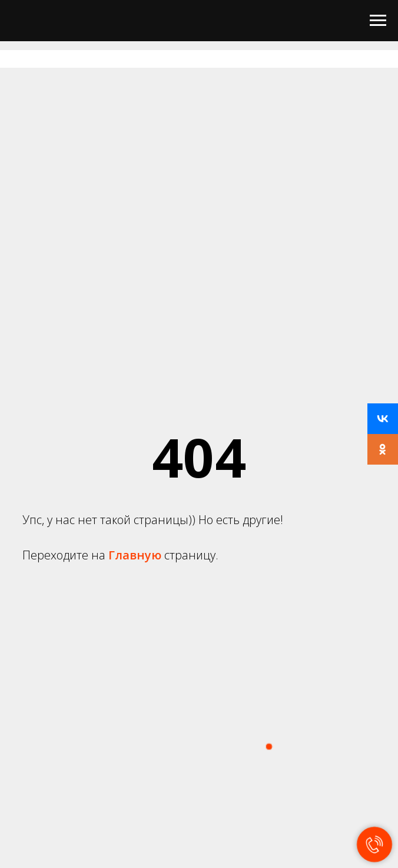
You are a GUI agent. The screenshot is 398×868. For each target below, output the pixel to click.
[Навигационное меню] (378, 21)
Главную (136, 555)
